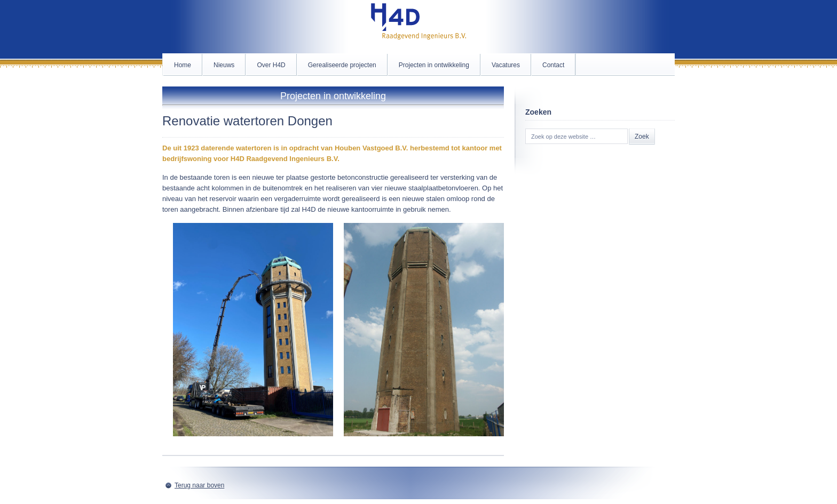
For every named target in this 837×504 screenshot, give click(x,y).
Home (183, 65)
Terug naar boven (199, 485)
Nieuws (224, 65)
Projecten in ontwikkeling (434, 65)
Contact (553, 65)
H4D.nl (418, 27)
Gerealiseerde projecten (342, 65)
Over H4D (271, 65)
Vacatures (506, 65)
